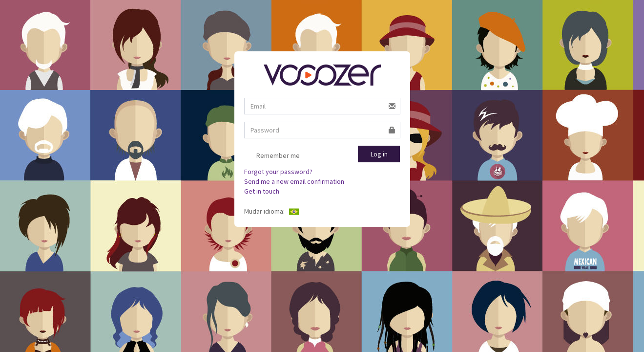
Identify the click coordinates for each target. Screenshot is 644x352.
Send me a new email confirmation (294, 181)
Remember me (272, 156)
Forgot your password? (278, 172)
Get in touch (262, 191)
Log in (379, 154)
